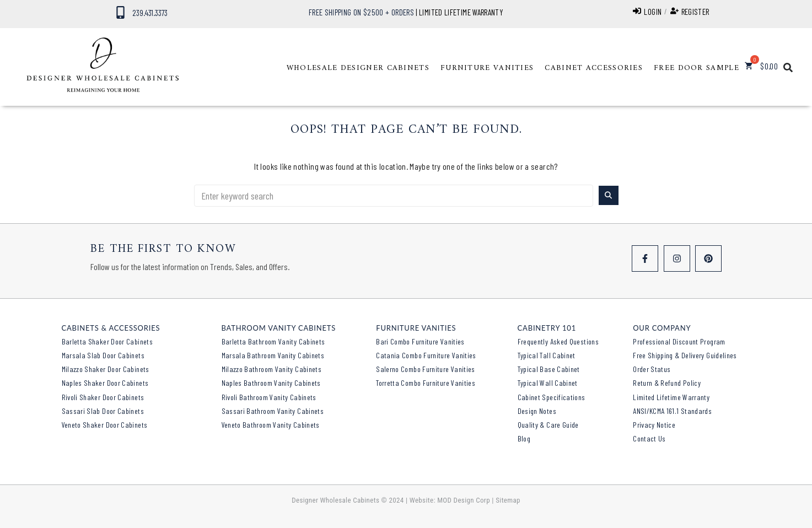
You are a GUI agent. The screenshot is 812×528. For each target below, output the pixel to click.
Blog (524, 438)
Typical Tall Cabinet (547, 355)
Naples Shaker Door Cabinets (105, 383)
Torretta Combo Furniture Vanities (426, 383)
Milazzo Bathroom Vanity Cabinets (272, 369)
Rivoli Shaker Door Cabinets (103, 397)
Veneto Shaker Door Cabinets (105, 425)
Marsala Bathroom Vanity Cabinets (273, 355)
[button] (358, 68)
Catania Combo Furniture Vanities (426, 355)
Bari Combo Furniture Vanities (420, 341)
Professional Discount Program (679, 341)
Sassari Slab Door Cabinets (103, 411)
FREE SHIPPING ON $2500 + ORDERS (361, 12)
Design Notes (537, 411)
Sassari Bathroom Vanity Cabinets (273, 411)
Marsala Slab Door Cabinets (103, 355)
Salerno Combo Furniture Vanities (426, 369)
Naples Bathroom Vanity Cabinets (271, 383)
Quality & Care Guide (548, 425)
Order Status (652, 369)
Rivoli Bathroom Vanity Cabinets (269, 397)
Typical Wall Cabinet (548, 383)
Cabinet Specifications (552, 397)
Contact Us (649, 438)
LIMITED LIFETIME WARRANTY (461, 12)
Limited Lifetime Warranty (671, 397)
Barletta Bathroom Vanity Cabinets (273, 341)
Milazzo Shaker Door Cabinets (106, 369)
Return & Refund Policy (667, 383)
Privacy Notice (654, 425)
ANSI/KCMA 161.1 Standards (672, 411)
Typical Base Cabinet (549, 369)
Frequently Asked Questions (558, 341)
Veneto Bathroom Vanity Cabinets (271, 425)
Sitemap (508, 500)
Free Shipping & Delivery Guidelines (685, 355)
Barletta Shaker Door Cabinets (107, 341)
